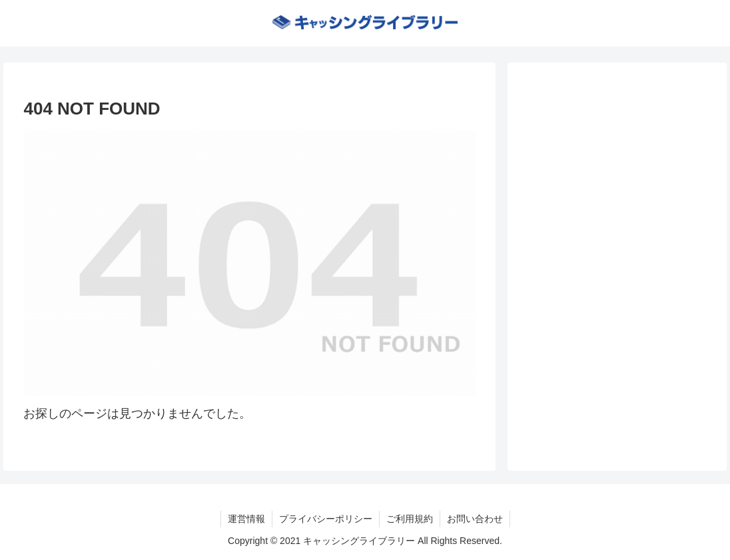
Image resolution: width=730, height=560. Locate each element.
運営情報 (246, 519)
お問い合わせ (475, 519)
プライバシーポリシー (326, 519)
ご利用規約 (410, 519)
